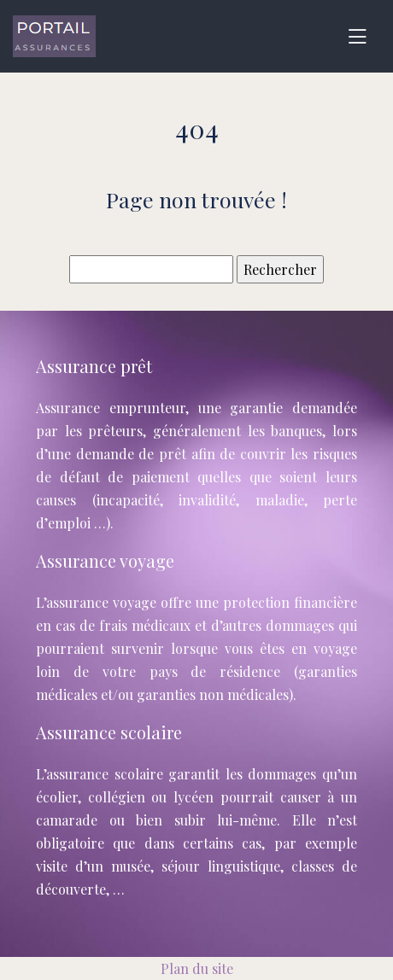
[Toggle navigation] (357, 37)
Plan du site (197, 968)
